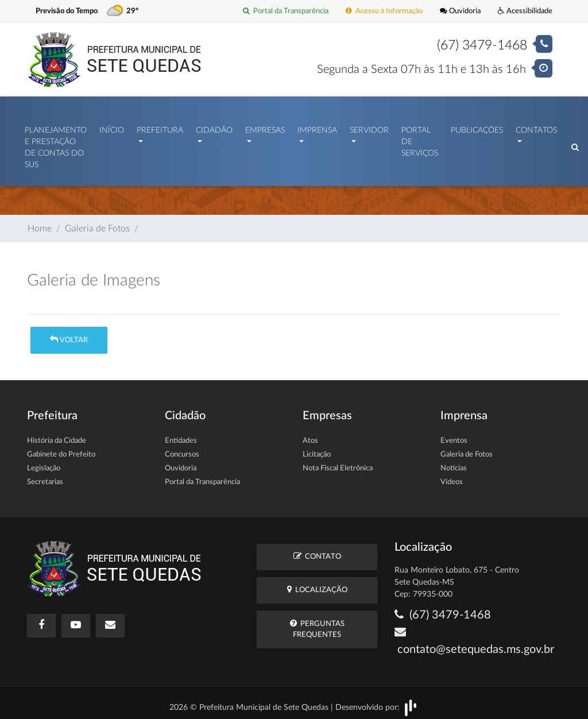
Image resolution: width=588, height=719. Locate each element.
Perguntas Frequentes (317, 623)
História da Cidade (57, 435)
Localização (317, 584)
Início (112, 127)
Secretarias (45, 476)
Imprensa (317, 127)
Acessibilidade (525, 11)
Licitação (317, 449)
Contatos (536, 127)
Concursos (182, 449)
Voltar (69, 334)
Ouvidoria (460, 11)
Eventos (454, 435)
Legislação (44, 463)
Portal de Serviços (420, 139)
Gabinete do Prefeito (61, 449)
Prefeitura (160, 127)
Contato (317, 550)
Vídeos (452, 476)
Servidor (369, 127)
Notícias (454, 463)
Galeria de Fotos (97, 223)
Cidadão (214, 127)
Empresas (265, 127)
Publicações (477, 127)
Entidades (181, 435)
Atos (310, 435)
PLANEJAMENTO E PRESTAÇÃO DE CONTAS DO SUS (56, 145)
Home (40, 223)
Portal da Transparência (286, 11)
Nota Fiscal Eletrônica (338, 463)
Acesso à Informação (384, 11)
